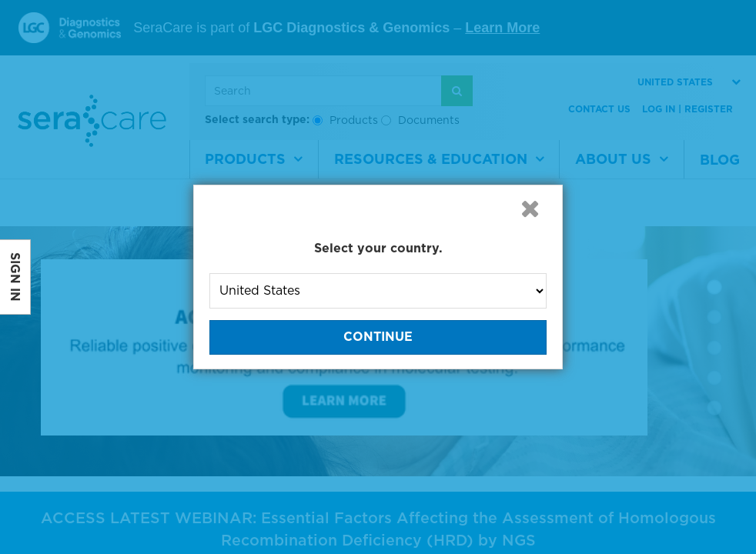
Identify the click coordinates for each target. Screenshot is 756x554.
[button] (530, 209)
